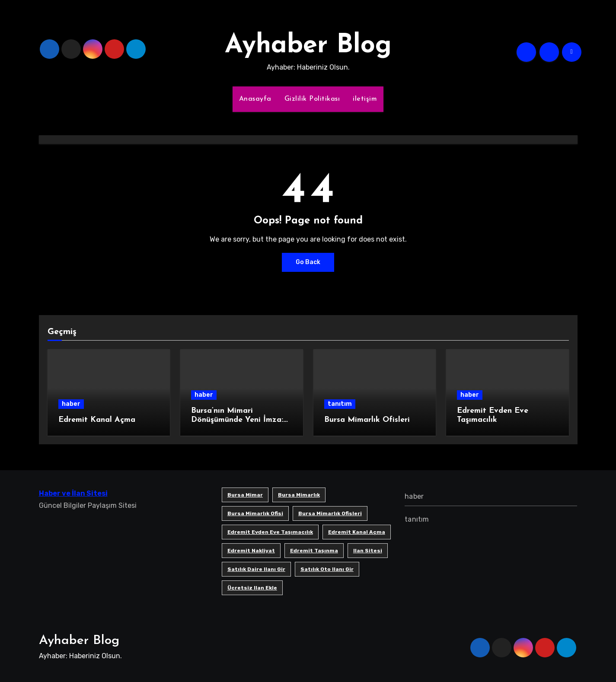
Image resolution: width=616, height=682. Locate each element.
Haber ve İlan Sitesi (73, 493)
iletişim (365, 99)
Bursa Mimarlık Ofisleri (367, 420)
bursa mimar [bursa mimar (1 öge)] (245, 495)
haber (71, 404)
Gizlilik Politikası (312, 99)
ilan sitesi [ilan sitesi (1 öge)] (368, 551)
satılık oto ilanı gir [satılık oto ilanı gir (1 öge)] (327, 569)
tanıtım (340, 404)
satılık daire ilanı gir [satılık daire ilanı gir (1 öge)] (256, 569)
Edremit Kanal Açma (97, 420)
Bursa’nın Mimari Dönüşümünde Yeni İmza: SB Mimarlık (237, 420)
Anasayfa (255, 99)
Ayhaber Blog (308, 46)
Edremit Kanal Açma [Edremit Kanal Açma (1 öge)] (357, 532)
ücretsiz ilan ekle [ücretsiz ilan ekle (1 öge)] (252, 588)
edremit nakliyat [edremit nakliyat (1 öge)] (251, 551)
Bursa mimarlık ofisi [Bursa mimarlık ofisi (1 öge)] (255, 513)
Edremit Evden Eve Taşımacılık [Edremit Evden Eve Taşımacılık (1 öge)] (270, 532)
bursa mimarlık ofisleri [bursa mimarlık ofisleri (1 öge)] (330, 513)
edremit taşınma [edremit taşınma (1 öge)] (314, 551)
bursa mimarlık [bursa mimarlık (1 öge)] (299, 495)
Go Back (308, 262)
